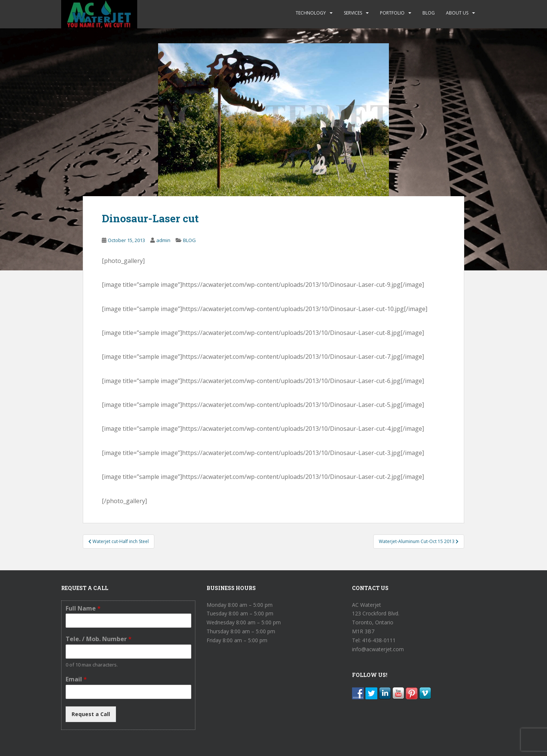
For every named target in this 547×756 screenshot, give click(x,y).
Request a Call (91, 714)
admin (163, 240)
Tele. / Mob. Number (99, 639)
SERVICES (353, 13)
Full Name (83, 608)
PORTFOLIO (392, 13)
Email (76, 679)
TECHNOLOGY (311, 13)
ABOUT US (457, 13)
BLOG (429, 13)
